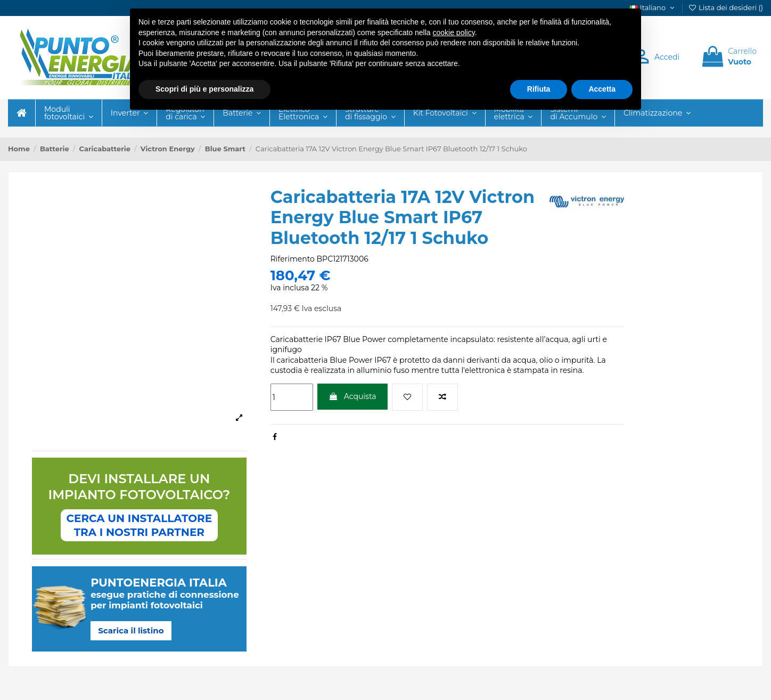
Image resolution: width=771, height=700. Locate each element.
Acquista (352, 396)
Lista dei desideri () (725, 7)
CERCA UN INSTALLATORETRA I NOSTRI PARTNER (140, 525)
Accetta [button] (602, 89)
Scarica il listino (131, 630)
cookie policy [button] (454, 32)
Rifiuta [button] (539, 89)
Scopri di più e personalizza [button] (204, 89)
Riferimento (293, 259)
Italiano (653, 7)
